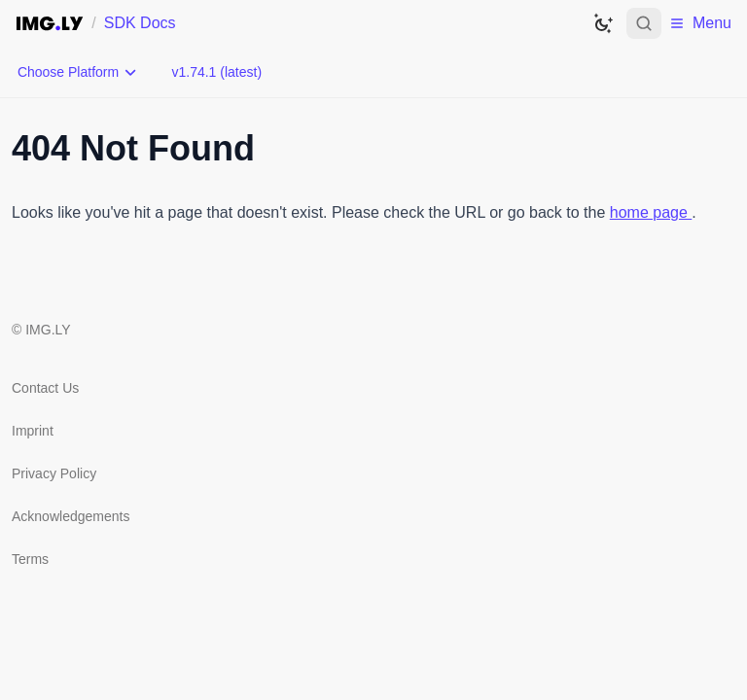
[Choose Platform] (78, 72)
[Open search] (644, 23)
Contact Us (45, 388)
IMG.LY (48, 330)
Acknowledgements (71, 516)
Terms (30, 559)
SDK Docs (140, 23)
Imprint (33, 431)
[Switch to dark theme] (603, 23)
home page (651, 212)
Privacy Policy (54, 473)
